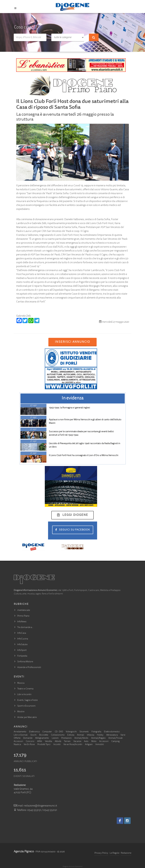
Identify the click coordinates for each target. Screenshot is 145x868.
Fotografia (96, 732)
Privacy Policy (101, 853)
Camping (115, 742)
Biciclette (44, 735)
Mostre (21, 712)
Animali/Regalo (98, 738)
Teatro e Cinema (25, 689)
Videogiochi (71, 732)
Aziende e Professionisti (29, 667)
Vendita (48, 742)
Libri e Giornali (21, 735)
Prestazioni (66, 738)
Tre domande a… (25, 627)
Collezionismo (58, 735)
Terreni (67, 742)
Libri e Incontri (24, 695)
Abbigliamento (42, 738)
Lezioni (55, 738)
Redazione (126, 853)
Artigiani (89, 745)
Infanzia (91, 735)
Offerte (17, 738)
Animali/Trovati (115, 738)
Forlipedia (22, 656)
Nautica (17, 745)
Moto (94, 742)
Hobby (100, 735)
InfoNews (22, 622)
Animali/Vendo (81, 738)
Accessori (18, 742)
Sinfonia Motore (25, 662)
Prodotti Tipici (44, 745)
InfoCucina (23, 639)
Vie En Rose (29, 745)
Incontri (57, 745)
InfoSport (22, 650)
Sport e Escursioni (26, 706)
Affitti (40, 742)
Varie (123, 735)
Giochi (33, 735)
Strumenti (84, 732)
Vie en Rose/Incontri (73, 745)
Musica (21, 683)
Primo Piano (23, 616)
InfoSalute (22, 645)
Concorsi (30, 742)
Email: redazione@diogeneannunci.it (35, 806)
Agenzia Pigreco (24, 852)
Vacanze (77, 742)
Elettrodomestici (112, 732)
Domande (28, 738)
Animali (81, 735)
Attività (58, 742)
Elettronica (34, 732)
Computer (47, 732)
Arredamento (20, 732)
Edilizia (71, 735)
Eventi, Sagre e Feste (27, 700)
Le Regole (115, 853)
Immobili (100, 745)
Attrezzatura (112, 735)
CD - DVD (59, 732)
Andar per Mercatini (27, 717)
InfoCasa (22, 633)
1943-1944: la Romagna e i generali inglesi (69, 408)
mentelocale (24, 610)
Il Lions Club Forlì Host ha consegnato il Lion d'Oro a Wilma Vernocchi (84, 456)
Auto (86, 742)
